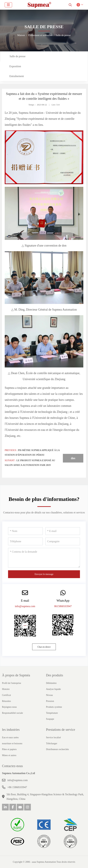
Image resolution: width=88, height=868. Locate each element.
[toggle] (8, 5)
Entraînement (17, 76)
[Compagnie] (63, 541)
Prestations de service (61, 730)
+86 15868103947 (17, 787)
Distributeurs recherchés (57, 749)
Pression (50, 701)
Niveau (49, 695)
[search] (70, 5)
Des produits (55, 675)
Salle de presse (18, 56)
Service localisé (53, 737)
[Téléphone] (25, 541)
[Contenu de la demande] (44, 558)
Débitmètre (51, 683)
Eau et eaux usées (10, 737)
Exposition (15, 66)
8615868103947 (63, 606)
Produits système (54, 707)
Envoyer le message (44, 574)
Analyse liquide (53, 689)
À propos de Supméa (16, 675)
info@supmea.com (25, 606)
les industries (11, 730)
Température (52, 713)
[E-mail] (63, 531)
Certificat (6, 695)
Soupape (50, 719)
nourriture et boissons (12, 743)
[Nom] (25, 531)
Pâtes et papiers (9, 749)
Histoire (6, 689)
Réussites (6, 701)
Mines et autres (9, 755)
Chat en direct (44, 647)
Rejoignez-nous (9, 707)
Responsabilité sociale (12, 713)
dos (73, 458)
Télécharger (52, 743)
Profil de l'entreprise (12, 683)
